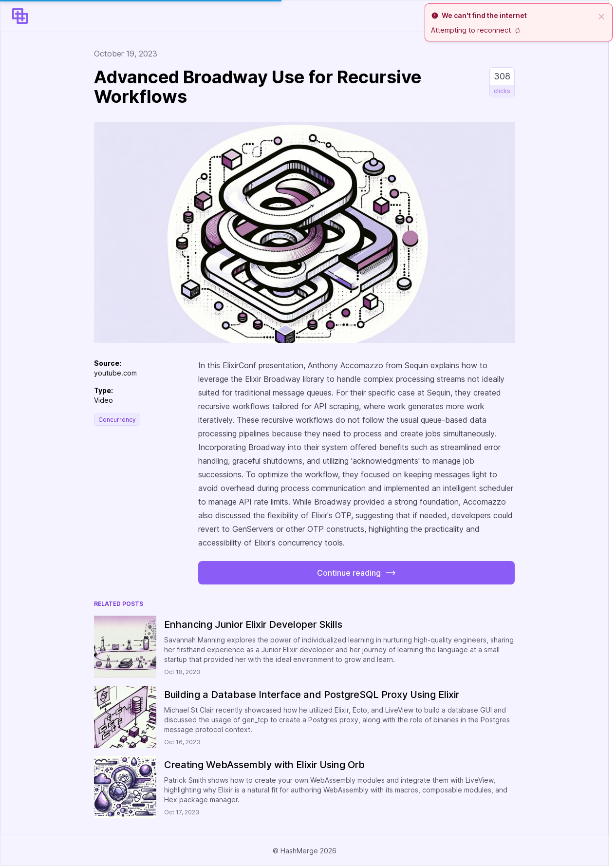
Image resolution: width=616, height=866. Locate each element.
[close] (601, 16)
